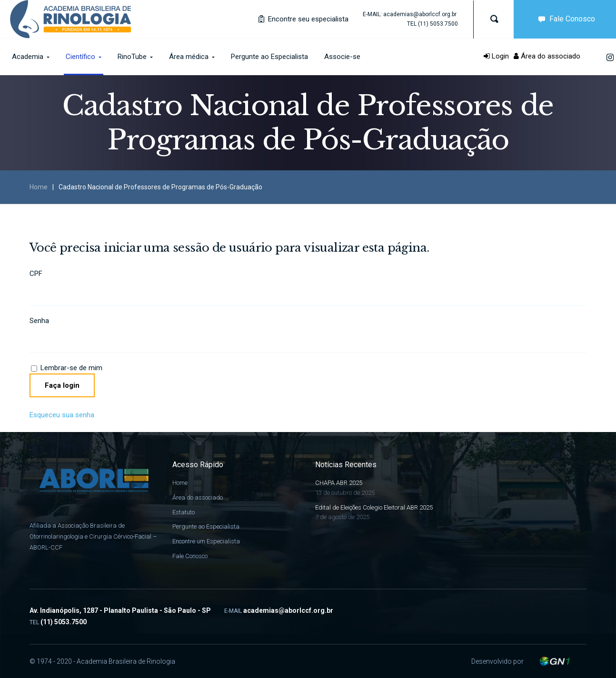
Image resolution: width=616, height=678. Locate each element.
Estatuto (184, 512)
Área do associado (547, 56)
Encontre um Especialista (206, 541)
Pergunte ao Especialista (206, 526)
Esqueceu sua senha (62, 415)
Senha (39, 321)
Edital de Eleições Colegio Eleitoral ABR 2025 (374, 507)
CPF (36, 274)
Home (39, 187)
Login (496, 56)
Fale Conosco (190, 556)
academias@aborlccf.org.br (420, 14)
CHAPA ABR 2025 (339, 483)
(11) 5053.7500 (438, 24)
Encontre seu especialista (303, 19)
